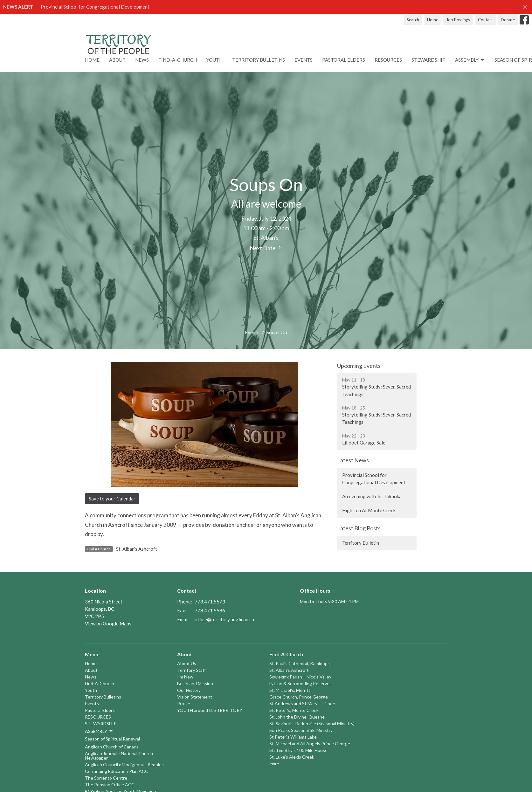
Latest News (353, 460)
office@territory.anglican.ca (224, 619)
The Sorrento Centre (106, 778)
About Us (187, 663)
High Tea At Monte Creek (369, 510)
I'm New (185, 677)
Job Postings (458, 20)
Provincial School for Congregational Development (95, 7)
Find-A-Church (178, 60)
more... (275, 764)
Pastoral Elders (344, 60)
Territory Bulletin (361, 543)
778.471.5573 (210, 602)
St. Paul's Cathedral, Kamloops (300, 663)
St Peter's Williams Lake (293, 737)
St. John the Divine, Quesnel (297, 717)
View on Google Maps (108, 623)
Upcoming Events (359, 366)
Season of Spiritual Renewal (112, 739)
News (142, 60)
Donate (508, 20)
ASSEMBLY (470, 60)
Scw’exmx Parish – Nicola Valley (300, 677)
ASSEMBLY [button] (99, 731)
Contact (485, 20)
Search (413, 20)
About (117, 60)
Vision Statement (195, 697)
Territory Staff (191, 670)
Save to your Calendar (112, 499)
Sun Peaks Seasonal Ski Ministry (301, 730)
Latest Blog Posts (359, 528)
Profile (184, 703)
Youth (214, 60)
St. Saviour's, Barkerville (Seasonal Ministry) (312, 723)
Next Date (266, 248)
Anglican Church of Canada (112, 747)
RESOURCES (388, 60)
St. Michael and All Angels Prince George (310, 744)
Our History (189, 690)
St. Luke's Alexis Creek (292, 757)
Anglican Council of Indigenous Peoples (124, 764)
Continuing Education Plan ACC (117, 771)
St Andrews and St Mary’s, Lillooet (303, 703)
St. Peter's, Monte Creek (294, 710)
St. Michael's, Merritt (290, 690)
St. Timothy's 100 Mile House (298, 750)
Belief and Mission (195, 683)
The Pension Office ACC (110, 785)
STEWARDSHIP (428, 60)
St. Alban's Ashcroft (137, 549)
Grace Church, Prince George (299, 697)
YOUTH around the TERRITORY (210, 710)
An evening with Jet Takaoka (372, 496)
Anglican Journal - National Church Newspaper (119, 756)
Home (433, 20)
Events (304, 60)
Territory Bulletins (259, 60)
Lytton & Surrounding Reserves (301, 683)
